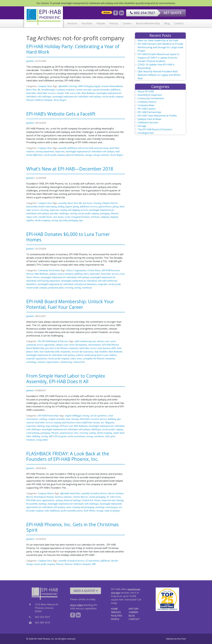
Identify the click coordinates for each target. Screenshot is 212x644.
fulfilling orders (82, 274)
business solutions (63, 497)
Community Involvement (49, 270)
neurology (100, 507)
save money (58, 217)
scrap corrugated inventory (77, 217)
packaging (105, 213)
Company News (45, 86)
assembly (62, 148)
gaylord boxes (105, 207)
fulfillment (116, 90)
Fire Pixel (181, 639)
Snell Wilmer (89, 511)
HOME (114, 609)
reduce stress (76, 359)
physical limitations (75, 155)
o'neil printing (33, 433)
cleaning (97, 203)
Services (72, 23)
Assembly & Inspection (150, 95)
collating (43, 419)
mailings (43, 504)
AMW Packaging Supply (89, 86)
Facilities (87, 23)
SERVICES (116, 612)
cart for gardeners (99, 416)
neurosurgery (112, 507)
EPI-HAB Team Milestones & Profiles (157, 116)
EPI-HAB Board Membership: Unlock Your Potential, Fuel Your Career (70, 304)
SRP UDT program (57, 436)
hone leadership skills (50, 352)
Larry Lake (75, 93)
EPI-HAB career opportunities (40, 500)
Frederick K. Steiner (91, 500)
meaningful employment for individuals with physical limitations (67, 284)
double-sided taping (48, 207)
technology (31, 362)
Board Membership (148, 23)
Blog (167, 23)
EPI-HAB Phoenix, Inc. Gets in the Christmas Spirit (72, 527)
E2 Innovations (92, 561)
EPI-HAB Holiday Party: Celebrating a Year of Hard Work (73, 49)
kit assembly (32, 504)
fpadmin (30, 61)
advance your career (106, 341)
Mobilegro (96, 429)
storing (78, 288)
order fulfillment (52, 511)
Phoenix (114, 213)
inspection (60, 151)
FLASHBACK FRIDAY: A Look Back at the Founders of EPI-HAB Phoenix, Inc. (68, 456)
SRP (94, 564)
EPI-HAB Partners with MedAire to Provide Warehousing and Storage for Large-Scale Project (160, 47)
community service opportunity (40, 345)
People (101, 23)
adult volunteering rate (85, 341)
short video (77, 605)
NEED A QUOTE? (86, 591)
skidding (36, 436)
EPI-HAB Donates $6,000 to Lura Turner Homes (68, 237)
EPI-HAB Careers (147, 109)
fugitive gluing (72, 207)
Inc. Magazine (108, 423)
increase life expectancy (82, 352)
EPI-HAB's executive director (93, 419)
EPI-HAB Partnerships (48, 416)
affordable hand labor (70, 493)
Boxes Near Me (33, 90)
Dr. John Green (114, 497)
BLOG (132, 616)
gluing (116, 207)
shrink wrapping (42, 220)
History (114, 23)
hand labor (31, 93)
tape (81, 220)
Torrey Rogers (60, 100)
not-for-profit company (113, 97)
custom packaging (97, 497)
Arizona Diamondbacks (112, 86)
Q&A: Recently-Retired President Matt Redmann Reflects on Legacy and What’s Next (159, 75)
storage (89, 155)
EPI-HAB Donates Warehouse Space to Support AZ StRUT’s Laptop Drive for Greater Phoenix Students (158, 58)
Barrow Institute (116, 493)
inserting (44, 210)
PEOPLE (115, 619)
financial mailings (72, 500)
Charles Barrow (80, 497)
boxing (86, 416)
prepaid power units (69, 433)
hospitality (66, 352)
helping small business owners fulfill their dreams (77, 423)
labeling (41, 426)
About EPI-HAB (146, 91)
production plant (56, 288)
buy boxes (88, 203)
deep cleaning (72, 419)
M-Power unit (66, 426)
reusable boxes (45, 217)
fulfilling (112, 419)
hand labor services (46, 93)
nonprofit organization (37, 359)
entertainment (94, 345)
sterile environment (76, 436)
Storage (142, 126)
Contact (179, 23)
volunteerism (79, 362)
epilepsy (59, 500)
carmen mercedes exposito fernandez (93, 90)
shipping (105, 217)
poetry (80, 511)
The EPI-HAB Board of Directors (53, 341)
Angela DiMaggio (73, 416)
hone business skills (107, 348)
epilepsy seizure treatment (61, 274)
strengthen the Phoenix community (99, 359)
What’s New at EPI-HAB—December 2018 (70, 169)
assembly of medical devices (94, 493)
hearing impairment (45, 151)
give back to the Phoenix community (62, 348)
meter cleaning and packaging (80, 507)
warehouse (87, 288)
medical (80, 355)
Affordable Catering (67, 86)
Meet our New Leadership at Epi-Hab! (158, 40)
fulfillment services (89, 207)
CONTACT (134, 619)
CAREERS (133, 612)
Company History (46, 493)
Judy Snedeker (101, 352)
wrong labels (42, 440)
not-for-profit (114, 284)
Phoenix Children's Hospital (39, 100)
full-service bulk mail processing (93, 148)
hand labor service (88, 348)
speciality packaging (68, 220)
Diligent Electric (110, 203)
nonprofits (103, 284)
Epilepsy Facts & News (149, 119)
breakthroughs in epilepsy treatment (58, 90)
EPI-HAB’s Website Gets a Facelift (61, 114)
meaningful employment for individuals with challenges (73, 504)
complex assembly (56, 419)
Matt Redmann (88, 93)
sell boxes (95, 217)
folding (61, 207)
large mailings (52, 426)
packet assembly (68, 511)
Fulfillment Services (148, 123)
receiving (69, 288)
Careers (127, 23)
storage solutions (101, 155)
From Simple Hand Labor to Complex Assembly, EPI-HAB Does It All (66, 379)
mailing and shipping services (74, 210)
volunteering (66, 362)
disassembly (32, 207)
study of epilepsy (112, 511)
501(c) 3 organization (76, 270)
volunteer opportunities (48, 362)
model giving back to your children (101, 355)
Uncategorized (145, 133)
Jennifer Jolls (63, 93)
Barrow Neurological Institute (40, 497)
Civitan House (94, 270)
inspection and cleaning (113, 500)
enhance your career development (71, 345)
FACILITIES (117, 616)
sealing (92, 433)
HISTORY (134, 609)
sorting (55, 220)
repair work (32, 217)
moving (73, 213)
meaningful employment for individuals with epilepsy (77, 97)
